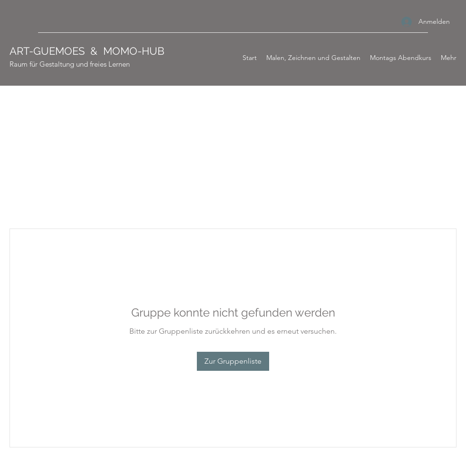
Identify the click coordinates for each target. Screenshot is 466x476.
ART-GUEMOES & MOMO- (76, 51)
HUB (153, 51)
